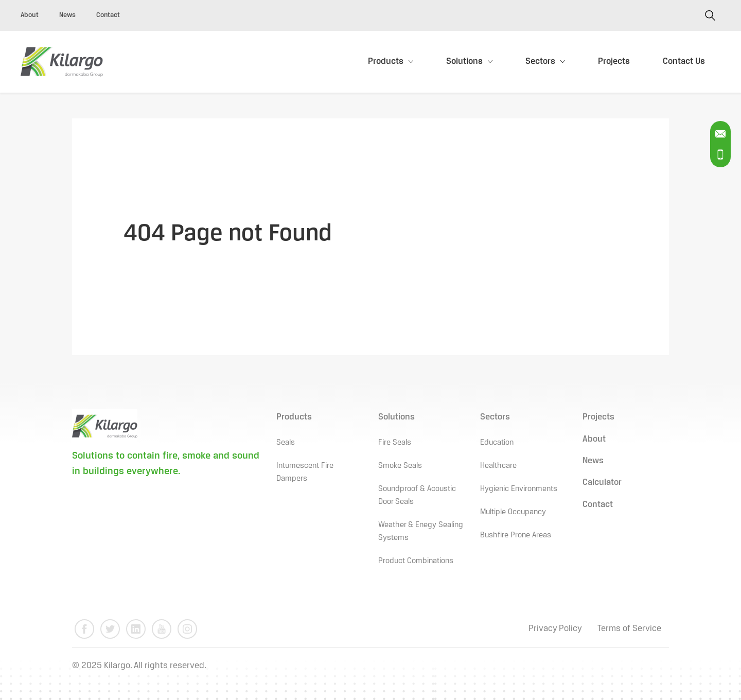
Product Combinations (416, 561)
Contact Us (684, 62)
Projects (614, 62)
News (67, 15)
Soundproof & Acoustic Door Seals (417, 495)
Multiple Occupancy (513, 512)
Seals (286, 443)
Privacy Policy (555, 629)
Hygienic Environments (519, 489)
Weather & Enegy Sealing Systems (421, 531)
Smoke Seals (400, 466)
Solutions (464, 62)
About (30, 15)
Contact (108, 15)
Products (386, 62)
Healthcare (498, 466)
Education (497, 443)
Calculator (602, 483)
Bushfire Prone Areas (516, 535)
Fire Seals (395, 443)
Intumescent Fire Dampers (305, 472)
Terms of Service (629, 629)
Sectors (540, 62)
